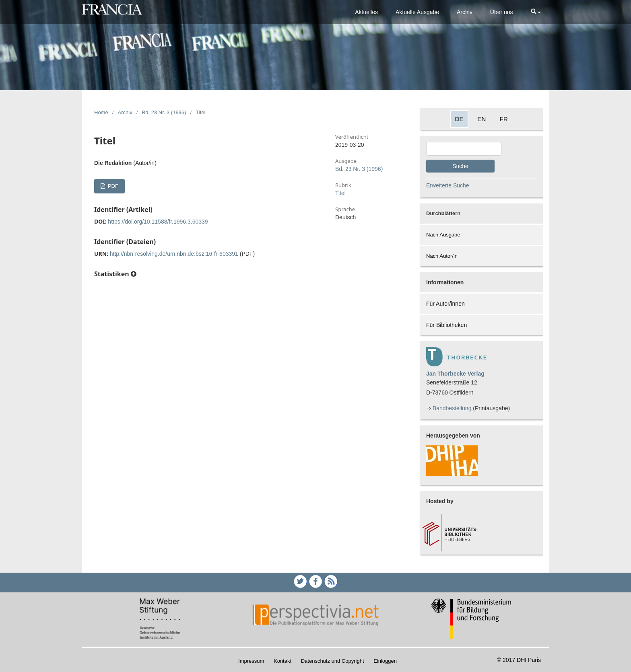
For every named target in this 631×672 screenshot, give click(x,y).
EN (481, 119)
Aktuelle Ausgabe (417, 12)
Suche (460, 166)
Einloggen (385, 661)
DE (459, 119)
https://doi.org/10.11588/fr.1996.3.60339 (158, 222)
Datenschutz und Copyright (333, 661)
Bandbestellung (452, 408)
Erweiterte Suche (448, 185)
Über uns (502, 12)
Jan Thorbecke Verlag (455, 374)
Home (101, 112)
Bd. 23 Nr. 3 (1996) (164, 112)
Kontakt (283, 661)
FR (504, 119)
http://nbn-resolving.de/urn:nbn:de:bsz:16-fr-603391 (174, 254)
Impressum (251, 661)
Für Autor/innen (445, 304)
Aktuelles (366, 12)
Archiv (465, 12)
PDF (112, 186)
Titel (340, 193)
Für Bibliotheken (446, 325)
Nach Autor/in (442, 256)
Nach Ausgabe (443, 235)
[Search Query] (464, 149)
